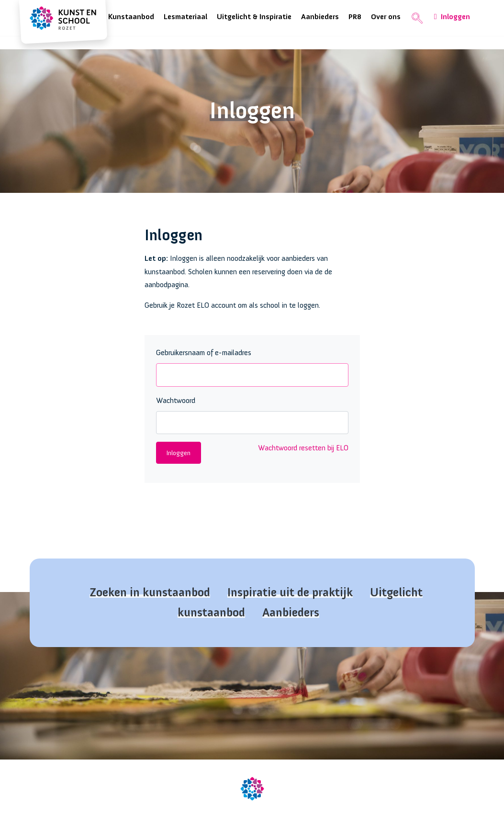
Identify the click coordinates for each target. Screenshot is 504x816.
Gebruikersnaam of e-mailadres (204, 353)
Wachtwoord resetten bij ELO (303, 448)
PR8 (355, 17)
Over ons (386, 17)
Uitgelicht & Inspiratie (254, 17)
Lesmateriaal (185, 17)
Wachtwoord (176, 401)
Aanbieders (320, 17)
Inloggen (452, 17)
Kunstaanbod (131, 17)
